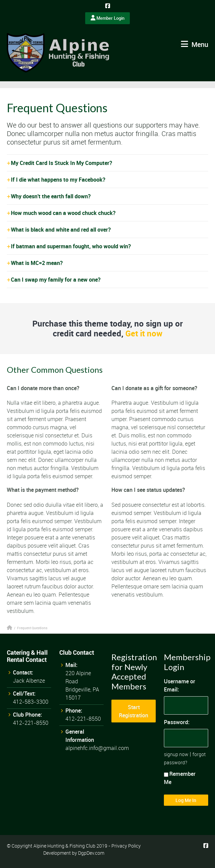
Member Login (107, 18)
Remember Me (180, 778)
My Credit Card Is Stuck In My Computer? (62, 163)
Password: (177, 722)
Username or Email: (180, 685)
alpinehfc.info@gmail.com (97, 748)
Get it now (144, 333)
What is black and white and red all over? (61, 230)
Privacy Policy (126, 846)
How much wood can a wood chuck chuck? (63, 213)
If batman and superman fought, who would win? (71, 246)
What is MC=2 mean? (37, 263)
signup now (176, 754)
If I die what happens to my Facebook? (58, 180)
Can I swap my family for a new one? (56, 280)
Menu (195, 44)
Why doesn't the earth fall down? (51, 196)
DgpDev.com (91, 853)
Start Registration (134, 711)
